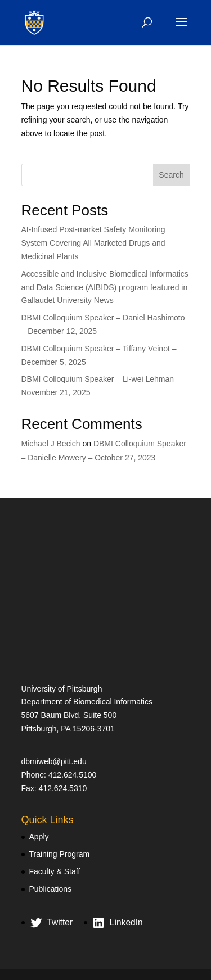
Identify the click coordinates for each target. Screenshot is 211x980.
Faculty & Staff (55, 871)
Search (171, 175)
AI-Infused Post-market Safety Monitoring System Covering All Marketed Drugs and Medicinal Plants (93, 243)
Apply (39, 837)
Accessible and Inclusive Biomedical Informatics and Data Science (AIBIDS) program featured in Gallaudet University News (105, 287)
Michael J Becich (51, 444)
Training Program (60, 854)
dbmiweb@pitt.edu (54, 761)
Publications (51, 889)
